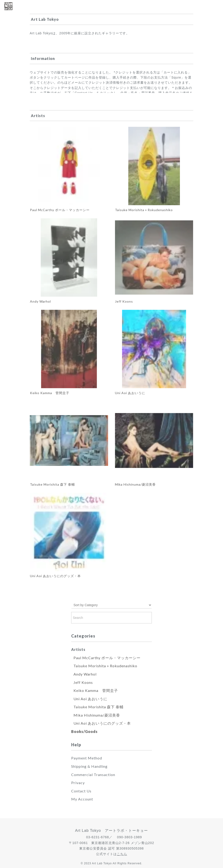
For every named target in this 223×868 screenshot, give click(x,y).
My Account (82, 799)
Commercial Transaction (93, 775)
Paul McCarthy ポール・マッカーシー (107, 658)
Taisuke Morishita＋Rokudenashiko (105, 666)
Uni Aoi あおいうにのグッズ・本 (102, 723)
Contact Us (81, 791)
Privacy (78, 783)
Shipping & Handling (89, 766)
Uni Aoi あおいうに (90, 699)
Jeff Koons (83, 682)
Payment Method (87, 758)
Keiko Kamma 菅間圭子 (96, 690)
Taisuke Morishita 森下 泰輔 (98, 707)
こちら (122, 854)
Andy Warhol (85, 674)
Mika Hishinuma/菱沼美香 (97, 715)
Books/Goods (84, 731)
